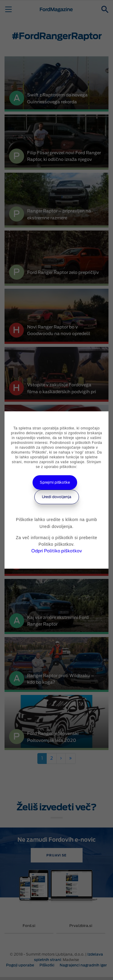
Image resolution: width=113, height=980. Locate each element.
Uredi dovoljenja (57, 497)
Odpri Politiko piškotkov (57, 551)
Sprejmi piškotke (55, 482)
